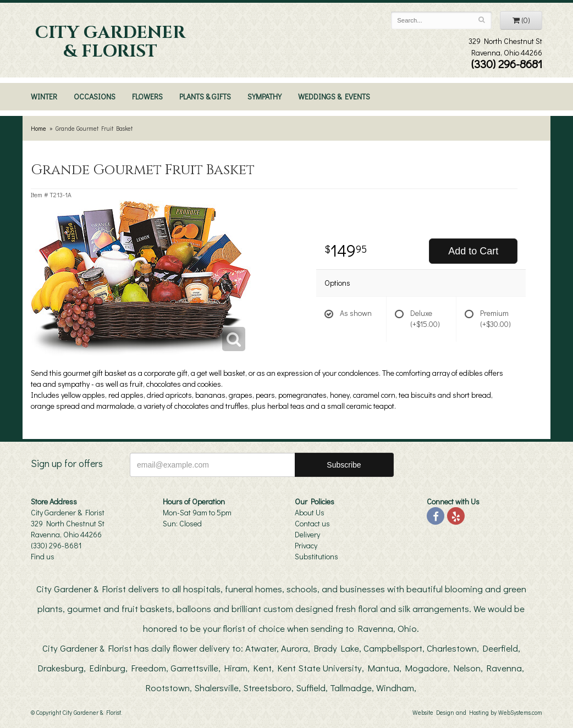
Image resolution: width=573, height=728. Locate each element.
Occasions (95, 96)
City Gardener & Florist (110, 42)
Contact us (312, 523)
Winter (44, 96)
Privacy (306, 545)
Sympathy (265, 96)
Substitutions (316, 556)
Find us (43, 556)
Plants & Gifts (205, 96)
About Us (310, 512)
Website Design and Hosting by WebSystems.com (477, 712)
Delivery (307, 534)
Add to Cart (473, 251)
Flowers (147, 96)
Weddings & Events (334, 96)
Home (38, 128)
